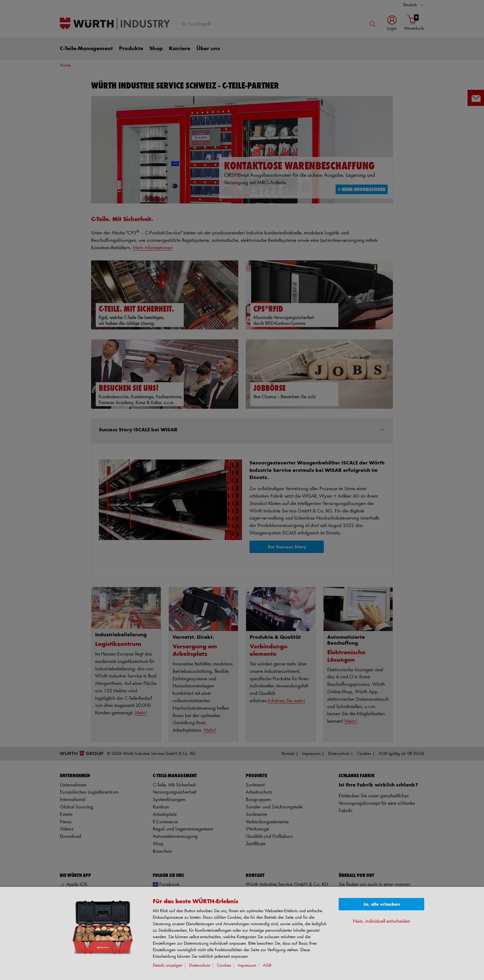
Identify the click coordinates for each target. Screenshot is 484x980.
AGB (267, 966)
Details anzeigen (168, 966)
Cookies (224, 966)
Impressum (247, 966)
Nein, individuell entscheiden (382, 921)
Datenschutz (200, 966)
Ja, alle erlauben (382, 904)
